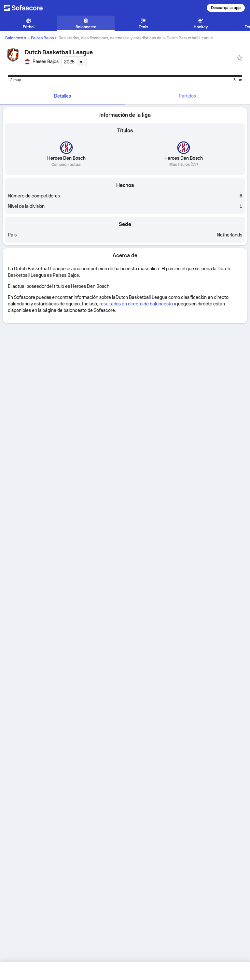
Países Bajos (42, 38)
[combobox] (74, 62)
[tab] (62, 96)
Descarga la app (226, 8)
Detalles (62, 96)
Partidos (187, 96)
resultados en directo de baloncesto (136, 304)
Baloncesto (16, 38)
